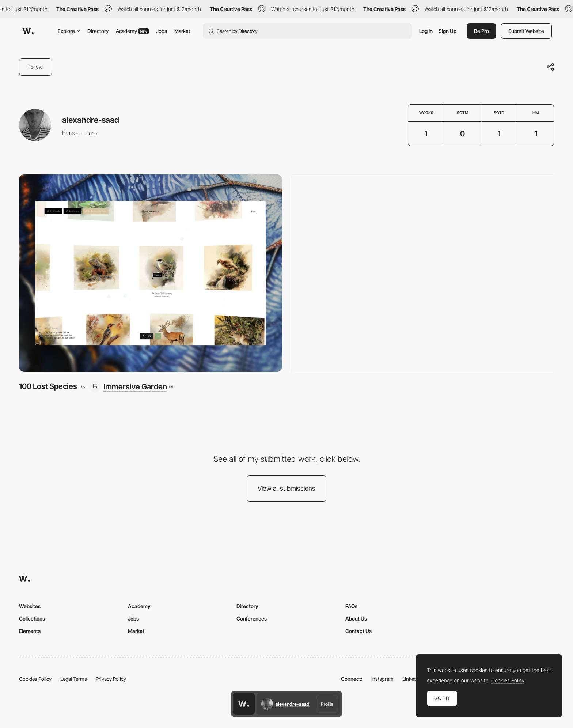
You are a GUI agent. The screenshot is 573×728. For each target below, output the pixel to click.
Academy (132, 31)
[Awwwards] (28, 31)
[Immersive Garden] (131, 386)
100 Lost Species (48, 386)
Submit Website (526, 31)
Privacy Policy (111, 679)
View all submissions (286, 488)
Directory (98, 31)
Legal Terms (74, 679)
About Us (356, 618)
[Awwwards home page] (244, 704)
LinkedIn (412, 679)
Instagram (382, 679)
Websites (30, 606)
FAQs (351, 606)
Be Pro (481, 31)
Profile (327, 704)
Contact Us (358, 631)
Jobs (162, 31)
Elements (30, 631)
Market (182, 31)
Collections (32, 618)
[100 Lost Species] (151, 273)
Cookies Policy (35, 679)
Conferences (252, 618)
